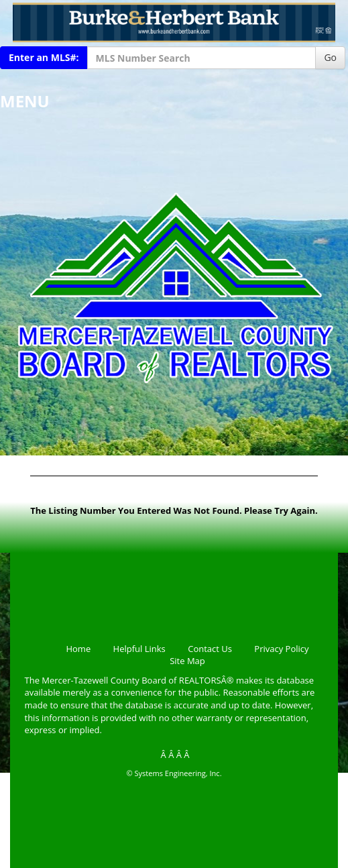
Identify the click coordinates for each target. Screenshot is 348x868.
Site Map (187, 661)
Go (330, 57)
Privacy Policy (281, 649)
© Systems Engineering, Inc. (174, 773)
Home (78, 649)
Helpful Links (139, 649)
